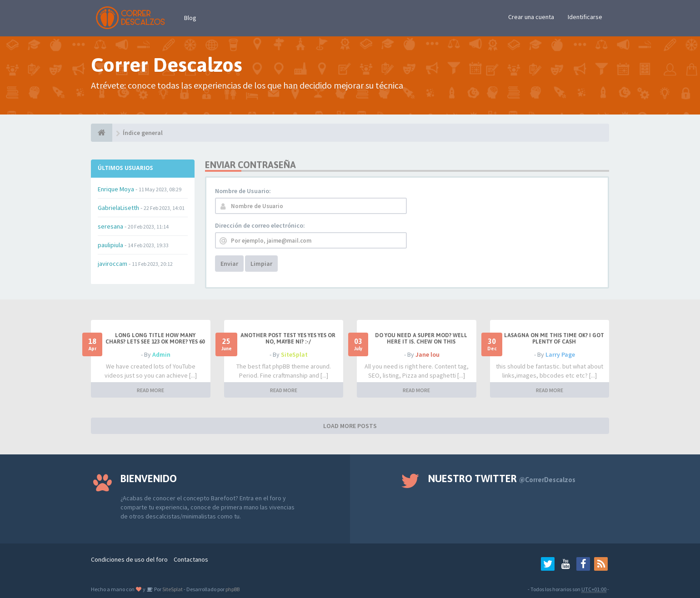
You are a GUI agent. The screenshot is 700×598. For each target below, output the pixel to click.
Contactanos (191, 559)
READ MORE (150, 390)
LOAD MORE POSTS (350, 426)
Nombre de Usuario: (243, 191)
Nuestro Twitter (502, 478)
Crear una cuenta (531, 17)
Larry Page (560, 354)
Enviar (229, 264)
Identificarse (585, 17)
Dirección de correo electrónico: (260, 225)
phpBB (232, 589)
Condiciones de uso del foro (129, 559)
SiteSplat (294, 354)
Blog (190, 18)
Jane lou (427, 354)
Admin (161, 354)
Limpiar (261, 264)
